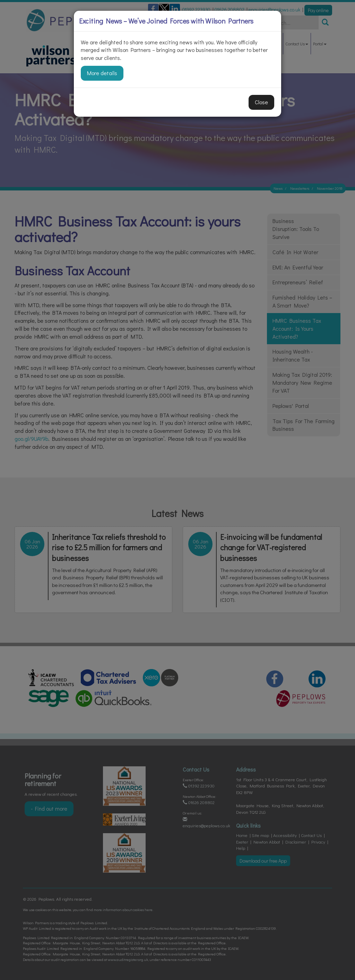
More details (102, 73)
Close (261, 102)
